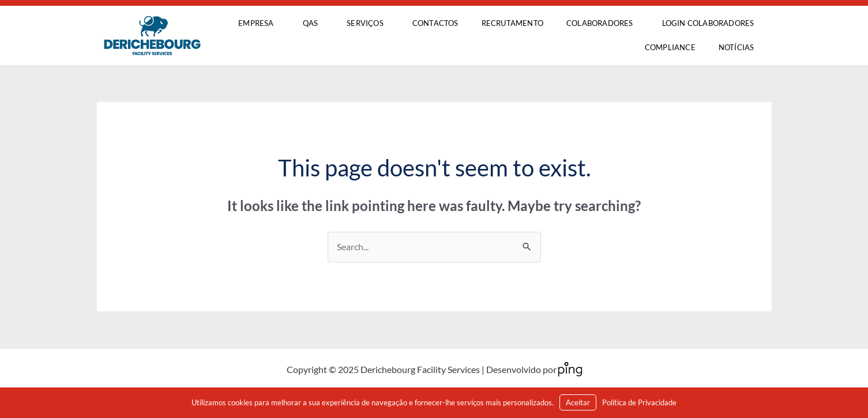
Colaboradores (603, 24)
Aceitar (578, 402)
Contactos (435, 23)
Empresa (259, 24)
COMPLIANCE (670, 47)
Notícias (737, 47)
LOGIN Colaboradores (708, 23)
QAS (313, 24)
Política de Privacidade (639, 402)
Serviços (368, 24)
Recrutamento (512, 23)
